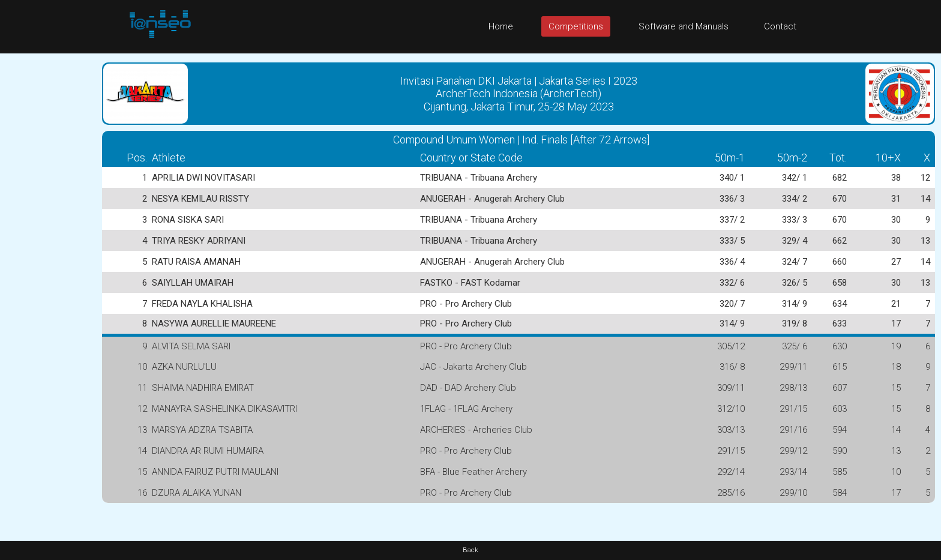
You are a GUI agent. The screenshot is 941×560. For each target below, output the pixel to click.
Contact (780, 26)
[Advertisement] (48, 233)
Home (501, 26)
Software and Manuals (684, 26)
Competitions (576, 26)
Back (470, 550)
